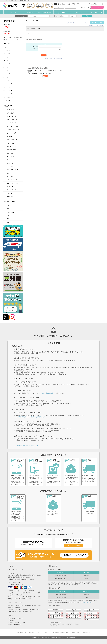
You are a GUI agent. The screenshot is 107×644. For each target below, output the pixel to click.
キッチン (9, 160)
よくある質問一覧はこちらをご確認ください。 (27, 446)
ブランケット (11, 163)
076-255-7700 (34, 542)
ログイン (60, 7)
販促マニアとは (21, 633)
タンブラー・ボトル (12, 126)
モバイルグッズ (11, 133)
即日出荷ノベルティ (12, 116)
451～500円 (7, 74)
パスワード (35, 49)
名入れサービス (12, 13)
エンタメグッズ (11, 156)
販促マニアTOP (31, 29)
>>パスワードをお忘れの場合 (53, 59)
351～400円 (7, 67)
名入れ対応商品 (11, 110)
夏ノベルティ (11, 186)
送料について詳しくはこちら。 (88, 602)
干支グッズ (10, 197)
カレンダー (10, 193)
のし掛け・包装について (95, 13)
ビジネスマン (11, 212)
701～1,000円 (7, 81)
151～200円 (7, 54)
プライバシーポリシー (44, 633)
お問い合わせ (78, 13)
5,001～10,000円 (8, 97)
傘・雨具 (9, 136)
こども (9, 205)
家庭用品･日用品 (12, 150)
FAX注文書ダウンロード (73, 546)
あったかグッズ (11, 190)
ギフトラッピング (12, 180)
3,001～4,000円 (8, 91)
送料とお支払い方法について (96, 26)
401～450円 (7, 71)
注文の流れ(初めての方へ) (45, 13)
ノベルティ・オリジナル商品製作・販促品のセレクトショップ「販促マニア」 (51, 637)
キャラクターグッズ (12, 170)
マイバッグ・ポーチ (12, 123)
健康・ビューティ (12, 153)
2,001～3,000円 (8, 87)
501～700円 (7, 77)
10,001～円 (7, 101)
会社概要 (32, 633)
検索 (87, 16)
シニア (9, 222)
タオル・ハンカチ (12, 146)
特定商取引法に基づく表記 (61, 633)
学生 (8, 209)
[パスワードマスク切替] (60, 49)
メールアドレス (34, 46)
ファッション (11, 166)
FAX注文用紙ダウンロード (96, 4)
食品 (8, 173)
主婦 (8, 219)
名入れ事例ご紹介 (28, 13)
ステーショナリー (12, 143)
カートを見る (98, 7)
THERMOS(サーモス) (13, 130)
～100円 (6, 47)
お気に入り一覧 (85, 7)
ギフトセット (11, 176)
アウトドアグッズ (12, 140)
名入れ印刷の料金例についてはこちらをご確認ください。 (31, 417)
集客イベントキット (12, 183)
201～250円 (7, 57)
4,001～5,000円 (8, 94)
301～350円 (7, 64)
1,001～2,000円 (8, 84)
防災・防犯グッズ (12, 120)
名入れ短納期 (11, 113)
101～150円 (7, 51)
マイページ (71, 7)
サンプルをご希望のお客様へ (46, 393)
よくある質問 (62, 13)
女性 (8, 215)
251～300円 (7, 61)
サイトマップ (86, 633)
